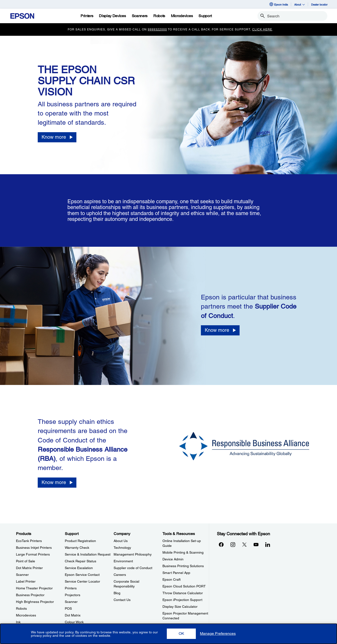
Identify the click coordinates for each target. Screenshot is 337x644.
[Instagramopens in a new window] (233, 544)
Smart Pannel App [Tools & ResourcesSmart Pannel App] (176, 573)
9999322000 (157, 29)
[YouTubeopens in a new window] (256, 544)
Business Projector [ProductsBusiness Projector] (30, 595)
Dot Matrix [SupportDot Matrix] (73, 615)
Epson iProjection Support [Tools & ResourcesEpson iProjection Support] (182, 600)
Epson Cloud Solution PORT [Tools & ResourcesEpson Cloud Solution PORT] (184, 586)
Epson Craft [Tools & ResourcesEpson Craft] (172, 579)
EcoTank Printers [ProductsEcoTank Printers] (29, 541)
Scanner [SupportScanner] (71, 602)
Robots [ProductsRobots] (21, 608)
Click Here (262, 29)
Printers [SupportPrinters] (71, 588)
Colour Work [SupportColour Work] (74, 622)
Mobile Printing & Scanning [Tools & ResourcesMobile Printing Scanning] (183, 552)
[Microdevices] (182, 16)
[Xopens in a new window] (244, 544)
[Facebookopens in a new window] (221, 544)
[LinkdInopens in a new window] (268, 544)
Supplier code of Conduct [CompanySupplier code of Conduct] (133, 568)
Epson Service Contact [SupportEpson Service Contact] (82, 575)
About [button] (300, 4)
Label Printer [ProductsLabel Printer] (26, 581)
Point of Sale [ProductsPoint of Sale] (26, 561)
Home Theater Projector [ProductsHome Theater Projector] (34, 588)
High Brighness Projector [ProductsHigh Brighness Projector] (35, 602)
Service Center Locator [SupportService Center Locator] (82, 581)
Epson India (278, 4)
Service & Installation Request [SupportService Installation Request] (88, 554)
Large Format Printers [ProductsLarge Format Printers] (33, 554)
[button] (181, 634)
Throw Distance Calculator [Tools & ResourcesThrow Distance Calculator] (183, 593)
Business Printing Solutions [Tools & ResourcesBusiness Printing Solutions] (183, 566)
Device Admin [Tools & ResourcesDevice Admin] (173, 559)
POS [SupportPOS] (68, 608)
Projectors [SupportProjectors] (73, 595)
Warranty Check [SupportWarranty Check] (77, 548)
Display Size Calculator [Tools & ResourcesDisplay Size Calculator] (180, 607)
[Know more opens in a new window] (57, 137)
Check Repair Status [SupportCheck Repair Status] (81, 561)
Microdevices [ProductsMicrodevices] (26, 615)
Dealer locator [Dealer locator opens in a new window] (319, 4)
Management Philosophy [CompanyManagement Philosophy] (133, 554)
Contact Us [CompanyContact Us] (122, 600)
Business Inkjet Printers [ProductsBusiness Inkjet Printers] (34, 548)
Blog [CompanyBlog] (117, 593)
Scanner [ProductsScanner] (22, 575)
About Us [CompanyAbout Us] (121, 541)
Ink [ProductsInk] (18, 622)
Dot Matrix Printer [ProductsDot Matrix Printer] (29, 568)
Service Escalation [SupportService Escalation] (79, 568)
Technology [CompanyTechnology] (122, 548)
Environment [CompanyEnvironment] (123, 561)
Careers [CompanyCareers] (120, 575)
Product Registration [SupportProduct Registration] (80, 541)
